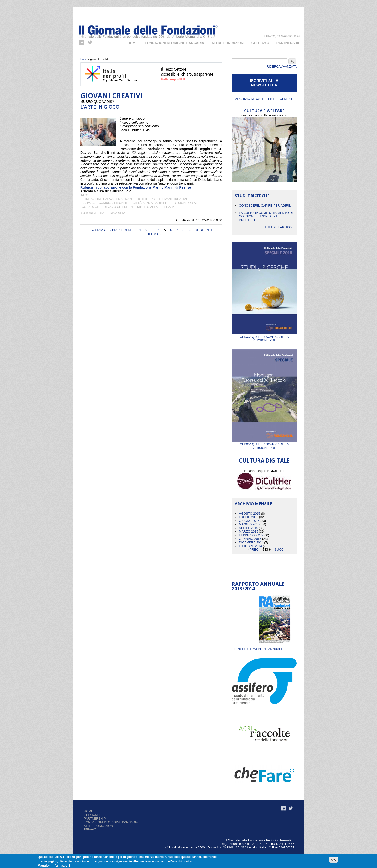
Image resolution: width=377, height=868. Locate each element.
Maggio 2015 (249, 524)
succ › (280, 550)
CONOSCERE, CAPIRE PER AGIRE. (265, 206)
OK (334, 860)
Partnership (288, 43)
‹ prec (253, 550)
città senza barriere (151, 203)
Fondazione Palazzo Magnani (107, 199)
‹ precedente (122, 230)
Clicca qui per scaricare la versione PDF (264, 337)
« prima (99, 230)
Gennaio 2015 (250, 539)
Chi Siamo (260, 43)
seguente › (205, 230)
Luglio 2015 (249, 517)
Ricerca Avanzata (282, 67)
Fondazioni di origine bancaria (175, 43)
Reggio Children (118, 207)
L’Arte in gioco (100, 107)
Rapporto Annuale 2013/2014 (258, 586)
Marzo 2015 (248, 532)
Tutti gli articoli (279, 227)
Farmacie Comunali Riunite (105, 203)
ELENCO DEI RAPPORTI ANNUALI (257, 649)
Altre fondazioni (228, 43)
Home (133, 43)
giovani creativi (173, 199)
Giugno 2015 (249, 521)
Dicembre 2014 (251, 542)
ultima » (154, 234)
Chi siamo (92, 815)
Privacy (91, 829)
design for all (186, 203)
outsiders (146, 199)
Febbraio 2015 (251, 535)
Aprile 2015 (248, 528)
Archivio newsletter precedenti (264, 99)
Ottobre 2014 (250, 546)
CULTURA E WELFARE (264, 111)
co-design (91, 207)
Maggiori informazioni (54, 865)
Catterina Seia (112, 213)
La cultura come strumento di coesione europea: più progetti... (266, 216)
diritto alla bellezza (156, 207)
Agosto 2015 (250, 513)
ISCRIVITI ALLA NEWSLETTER (264, 83)
